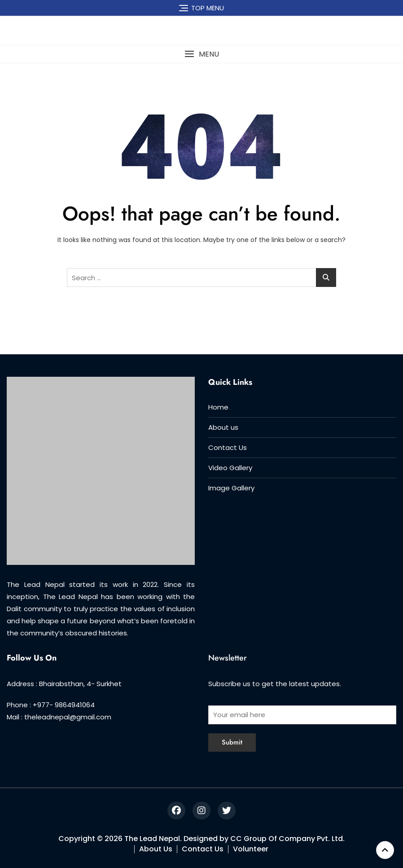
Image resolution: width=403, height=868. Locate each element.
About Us (156, 849)
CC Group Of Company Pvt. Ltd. (287, 839)
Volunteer (251, 849)
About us (223, 427)
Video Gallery (230, 468)
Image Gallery (231, 488)
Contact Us (228, 447)
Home (218, 407)
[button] (201, 54)
